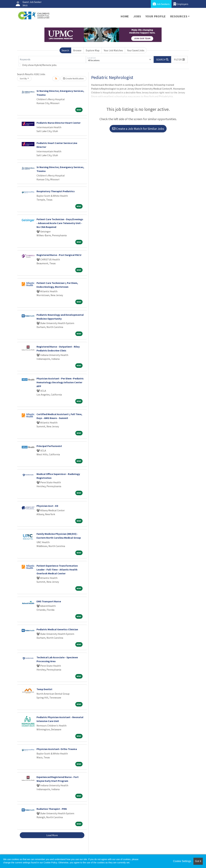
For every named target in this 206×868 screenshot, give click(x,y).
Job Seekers (161, 4)
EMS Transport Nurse (49, 601)
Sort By (23, 78)
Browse (77, 50)
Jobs (137, 16)
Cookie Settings (182, 861)
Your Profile (156, 16)
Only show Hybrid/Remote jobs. (40, 65)
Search (65, 50)
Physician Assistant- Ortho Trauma (57, 749)
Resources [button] (179, 16)
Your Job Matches (113, 50)
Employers (181, 4)
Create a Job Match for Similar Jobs (138, 129)
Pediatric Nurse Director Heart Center (59, 123)
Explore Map (93, 50)
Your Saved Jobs (136, 50)
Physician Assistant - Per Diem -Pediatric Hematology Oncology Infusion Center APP (60, 382)
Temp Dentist (44, 689)
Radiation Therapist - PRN (52, 809)
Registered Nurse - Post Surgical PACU (59, 255)
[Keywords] (52, 60)
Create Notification (73, 78)
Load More (52, 835)
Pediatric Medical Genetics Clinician (57, 629)
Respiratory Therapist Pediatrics (56, 191)
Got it (198, 861)
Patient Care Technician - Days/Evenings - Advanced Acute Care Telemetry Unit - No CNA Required (60, 223)
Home (125, 16)
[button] (179, 60)
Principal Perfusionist (49, 446)
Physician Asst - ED (47, 506)
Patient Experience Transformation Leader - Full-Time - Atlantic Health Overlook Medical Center (57, 569)
